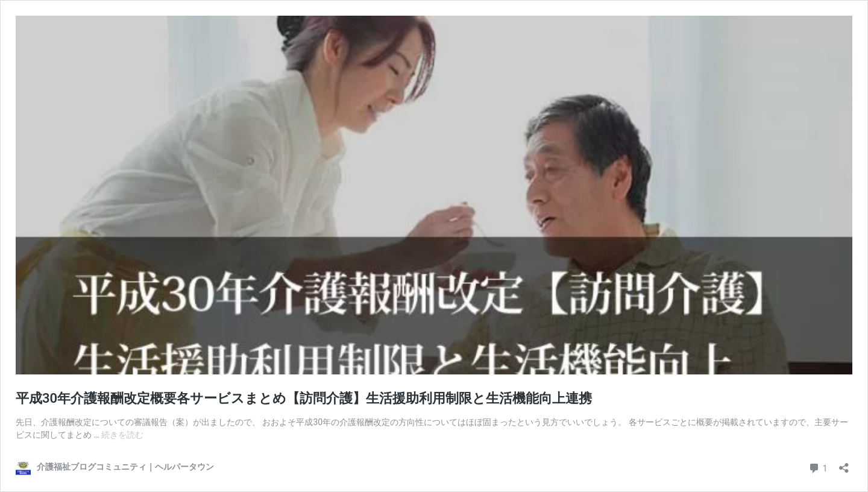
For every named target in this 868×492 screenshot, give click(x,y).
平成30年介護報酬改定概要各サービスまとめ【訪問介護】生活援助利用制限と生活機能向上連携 (304, 398)
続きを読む (122, 435)
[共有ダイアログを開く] (844, 464)
